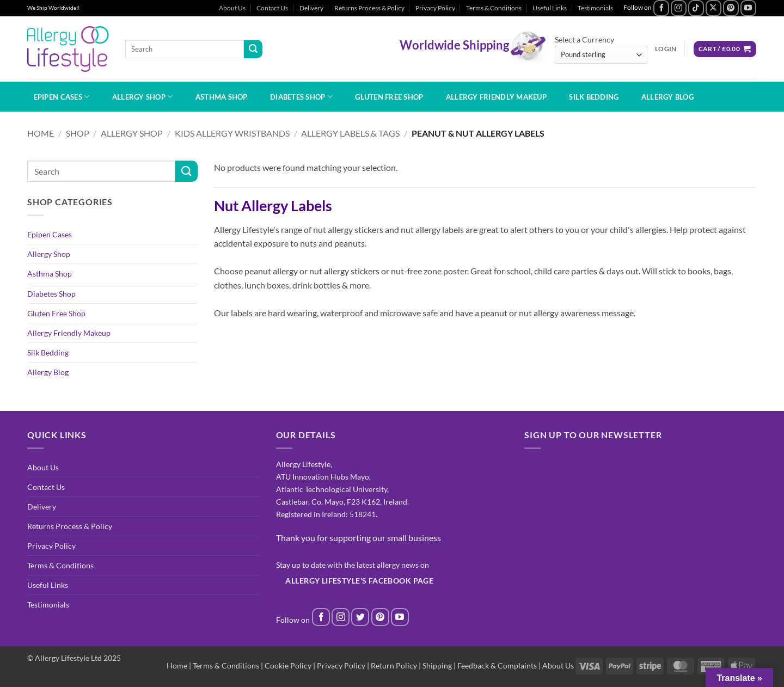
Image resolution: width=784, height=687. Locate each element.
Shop (78, 133)
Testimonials (595, 8)
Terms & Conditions (494, 8)
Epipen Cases (62, 97)
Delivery (311, 8)
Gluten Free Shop (389, 97)
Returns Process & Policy (369, 8)
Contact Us (272, 8)
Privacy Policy (435, 8)
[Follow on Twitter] (360, 617)
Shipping (437, 665)
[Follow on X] (713, 8)
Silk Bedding (594, 97)
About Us (232, 8)
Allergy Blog (667, 97)
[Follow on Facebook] (661, 8)
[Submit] (253, 49)
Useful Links (550, 8)
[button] (666, 49)
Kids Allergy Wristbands (232, 133)
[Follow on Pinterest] (731, 8)
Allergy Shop (143, 97)
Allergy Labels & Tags (350, 133)
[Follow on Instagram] (679, 8)
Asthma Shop (222, 97)
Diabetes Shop (301, 97)
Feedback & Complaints (497, 665)
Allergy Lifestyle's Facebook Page (359, 581)
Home (41, 133)
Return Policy (394, 665)
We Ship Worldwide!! (53, 8)
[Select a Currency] (601, 55)
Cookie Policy (288, 665)
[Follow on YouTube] (748, 8)
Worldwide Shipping (454, 45)
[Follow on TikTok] (696, 8)
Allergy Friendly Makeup (496, 97)
